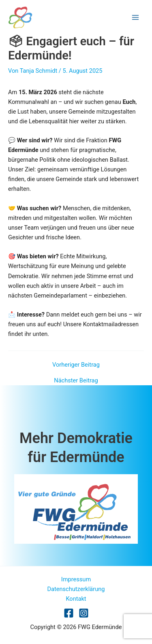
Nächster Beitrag (76, 381)
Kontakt (76, 599)
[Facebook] (69, 613)
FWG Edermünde (74, 17)
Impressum (76, 579)
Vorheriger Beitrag (76, 365)
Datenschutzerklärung (76, 589)
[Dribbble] (84, 613)
